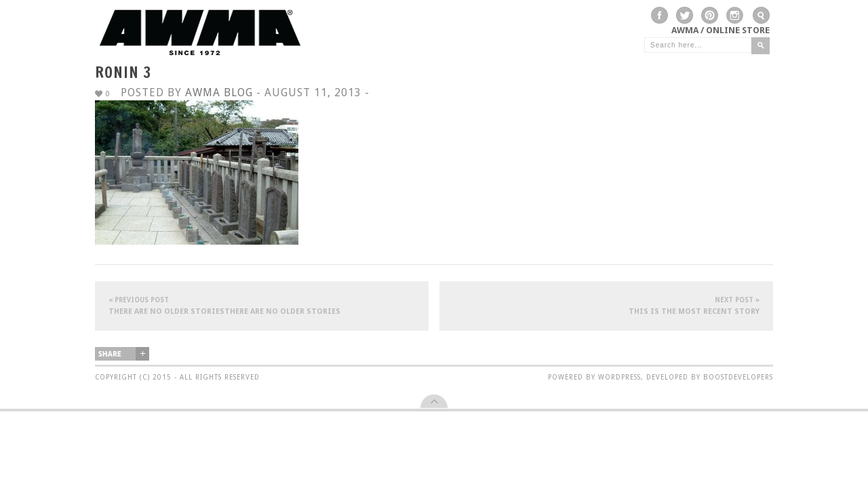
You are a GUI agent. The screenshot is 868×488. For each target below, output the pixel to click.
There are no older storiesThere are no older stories (262, 305)
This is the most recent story (606, 305)
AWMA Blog (219, 93)
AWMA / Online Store (721, 30)
